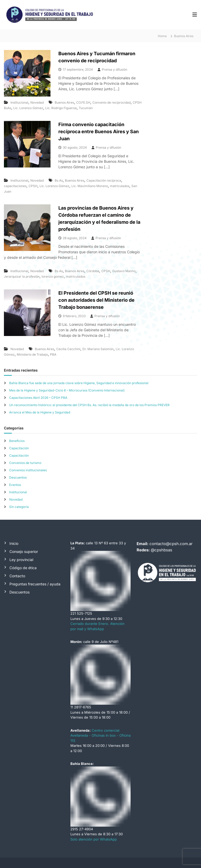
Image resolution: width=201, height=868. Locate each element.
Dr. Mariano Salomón (98, 349)
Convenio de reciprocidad (111, 102)
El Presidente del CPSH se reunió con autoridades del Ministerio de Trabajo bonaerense (96, 300)
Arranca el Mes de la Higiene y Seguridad (40, 412)
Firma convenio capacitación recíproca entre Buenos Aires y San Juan (99, 131)
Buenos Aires (64, 102)
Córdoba (93, 271)
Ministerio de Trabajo (32, 354)
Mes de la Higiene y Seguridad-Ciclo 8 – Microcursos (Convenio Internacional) (67, 390)
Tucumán (86, 108)
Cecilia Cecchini (68, 349)
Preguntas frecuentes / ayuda (35, 584)
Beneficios (17, 441)
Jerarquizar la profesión (22, 276)
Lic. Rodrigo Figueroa (61, 108)
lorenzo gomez (53, 276)
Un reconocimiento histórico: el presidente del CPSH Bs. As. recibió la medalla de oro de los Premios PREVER (89, 405)
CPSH (33, 186)
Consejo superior (24, 551)
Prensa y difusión (115, 69)
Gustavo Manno (124, 271)
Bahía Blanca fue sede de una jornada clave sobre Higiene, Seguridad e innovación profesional (79, 383)
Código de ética (23, 568)
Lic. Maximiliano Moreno (90, 186)
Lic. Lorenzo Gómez (28, 108)
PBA (53, 354)
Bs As (59, 180)
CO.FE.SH (83, 102)
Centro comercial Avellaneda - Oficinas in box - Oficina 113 (100, 735)
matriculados (120, 186)
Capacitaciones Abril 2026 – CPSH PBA (38, 398)
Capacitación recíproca (104, 180)
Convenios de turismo (25, 463)
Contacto (17, 576)
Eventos (15, 485)
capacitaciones (15, 186)
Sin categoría (19, 507)
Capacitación (19, 448)
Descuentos (18, 477)
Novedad (37, 102)
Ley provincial (21, 560)
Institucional (19, 102)
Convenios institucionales (28, 470)
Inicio (14, 543)
